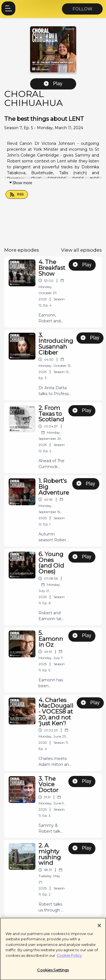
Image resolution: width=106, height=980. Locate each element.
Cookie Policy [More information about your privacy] (69, 958)
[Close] (99, 928)
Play (53, 84)
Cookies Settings (53, 972)
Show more (20, 183)
